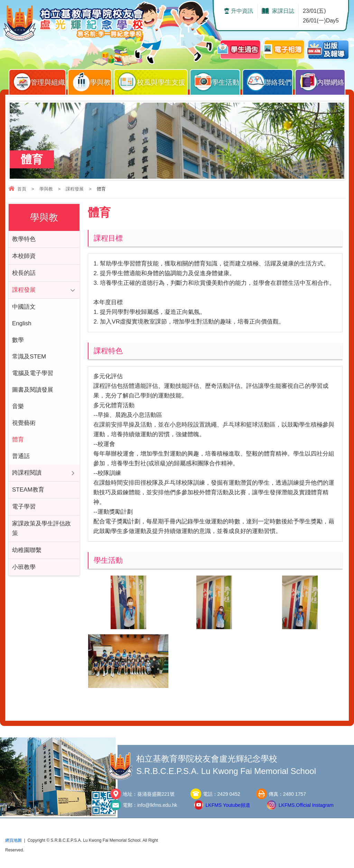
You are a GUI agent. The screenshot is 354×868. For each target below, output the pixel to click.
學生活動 (217, 81)
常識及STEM (29, 357)
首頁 (22, 189)
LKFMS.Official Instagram (306, 805)
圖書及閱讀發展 (33, 390)
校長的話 (24, 273)
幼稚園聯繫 (27, 550)
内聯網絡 (322, 81)
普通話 (21, 456)
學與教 (91, 81)
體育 (18, 440)
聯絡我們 (269, 81)
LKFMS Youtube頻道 (228, 805)
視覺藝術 (24, 423)
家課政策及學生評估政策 (41, 528)
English (22, 323)
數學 (18, 340)
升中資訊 (242, 11)
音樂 (18, 406)
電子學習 (24, 507)
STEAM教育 (28, 490)
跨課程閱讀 (27, 473)
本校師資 (24, 256)
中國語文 (24, 307)
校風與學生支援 (152, 81)
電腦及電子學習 (33, 373)
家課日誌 (283, 11)
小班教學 (24, 567)
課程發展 (75, 189)
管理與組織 (39, 81)
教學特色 (24, 239)
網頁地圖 (13, 840)
